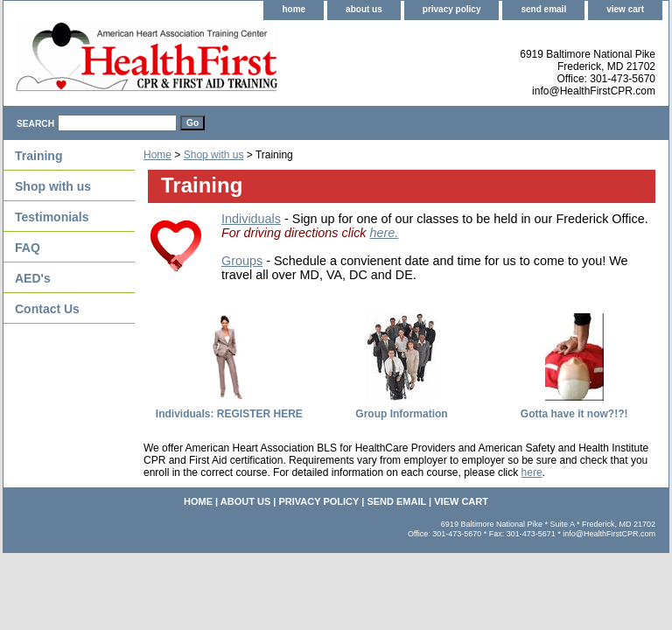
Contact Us (47, 309)
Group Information (401, 414)
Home (157, 155)
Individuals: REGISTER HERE (229, 414)
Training (38, 156)
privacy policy (452, 9)
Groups (242, 261)
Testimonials (52, 217)
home (294, 9)
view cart (625, 9)
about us (364, 9)
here (532, 472)
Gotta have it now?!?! (574, 414)
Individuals (251, 219)
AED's (33, 278)
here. (385, 233)
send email (543, 9)
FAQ (28, 248)
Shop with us (214, 155)
